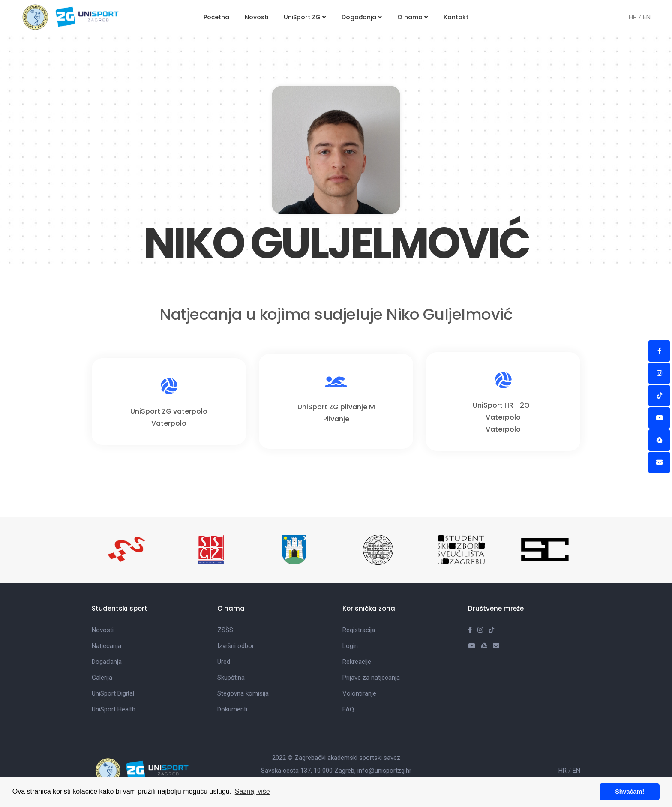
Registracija (359, 630)
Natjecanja (106, 646)
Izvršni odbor (236, 646)
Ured (224, 662)
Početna (216, 17)
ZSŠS (225, 630)
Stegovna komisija (243, 693)
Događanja (362, 17)
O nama (413, 17)
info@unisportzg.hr (384, 771)
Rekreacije (357, 662)
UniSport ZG (305, 17)
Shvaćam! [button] (630, 792)
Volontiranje (359, 693)
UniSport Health (114, 709)
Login (350, 646)
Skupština (231, 678)
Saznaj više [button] (252, 791)
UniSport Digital (113, 693)
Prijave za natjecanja (371, 678)
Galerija (102, 678)
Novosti (256, 17)
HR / (636, 17)
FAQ (348, 709)
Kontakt (456, 17)
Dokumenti (232, 709)
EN (647, 17)
